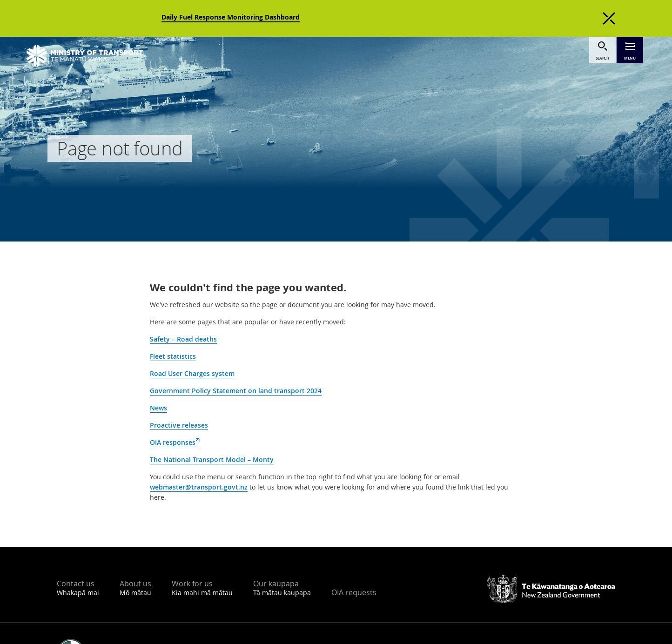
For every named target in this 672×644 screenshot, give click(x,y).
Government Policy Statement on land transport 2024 (236, 391)
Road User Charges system (192, 373)
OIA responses (175, 443)
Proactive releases (179, 425)
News (158, 408)
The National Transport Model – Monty (212, 460)
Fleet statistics (173, 356)
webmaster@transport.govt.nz (199, 487)
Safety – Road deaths (183, 339)
